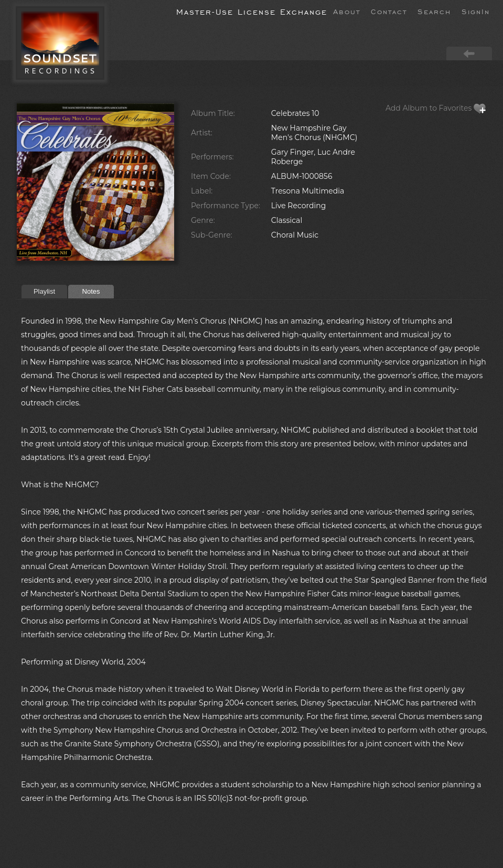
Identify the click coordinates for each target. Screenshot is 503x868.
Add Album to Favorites (436, 108)
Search (434, 11)
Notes (91, 291)
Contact (389, 11)
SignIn (476, 11)
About (347, 11)
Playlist (44, 291)
